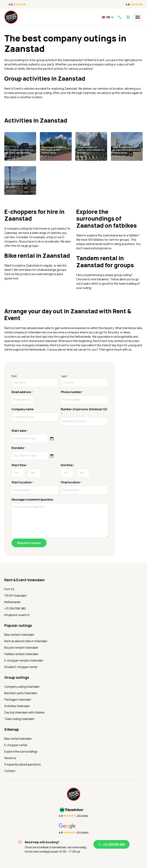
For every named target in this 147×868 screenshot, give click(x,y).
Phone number (72, 392)
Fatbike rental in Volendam (21, 654)
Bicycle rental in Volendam (21, 648)
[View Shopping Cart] (128, 17)
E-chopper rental (16, 745)
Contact (10, 771)
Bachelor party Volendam (21, 693)
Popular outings (18, 625)
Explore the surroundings (21, 752)
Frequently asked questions (23, 764)
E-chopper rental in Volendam (24, 660)
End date (19, 448)
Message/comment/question (32, 500)
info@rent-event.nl (17, 615)
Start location (22, 482)
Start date (20, 431)
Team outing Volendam (19, 719)
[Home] (11, 17)
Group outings (17, 677)
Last (64, 376)
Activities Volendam (17, 706)
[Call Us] (120, 17)
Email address (22, 392)
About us (10, 758)
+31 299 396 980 (15, 608)
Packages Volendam (18, 700)
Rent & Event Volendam (24, 580)
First (14, 376)
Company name (23, 409)
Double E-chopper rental (21, 667)
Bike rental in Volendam (19, 635)
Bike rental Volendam (18, 739)
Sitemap (12, 729)
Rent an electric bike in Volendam (26, 641)
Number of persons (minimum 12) (84, 411)
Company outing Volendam (22, 687)
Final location (71, 482)
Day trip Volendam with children (25, 712)
